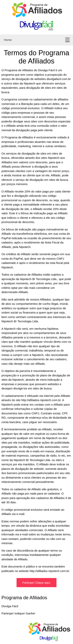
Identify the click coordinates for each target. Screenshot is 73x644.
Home (8, 40)
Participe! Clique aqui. (37, 583)
